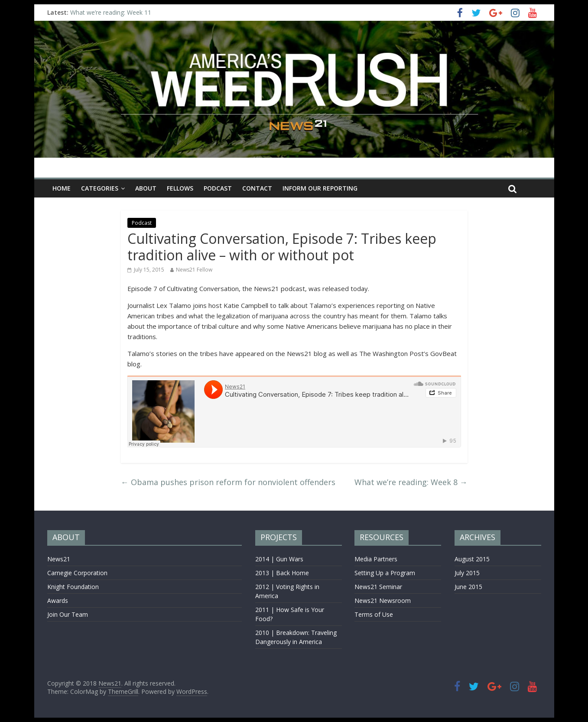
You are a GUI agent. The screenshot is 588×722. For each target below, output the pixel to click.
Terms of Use (374, 614)
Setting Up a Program (385, 573)
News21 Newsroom (383, 601)
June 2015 (468, 587)
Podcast (218, 188)
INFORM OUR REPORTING (320, 188)
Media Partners (376, 559)
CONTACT (257, 188)
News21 (59, 559)
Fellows (180, 188)
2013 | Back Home (282, 573)
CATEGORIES (100, 188)
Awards (58, 601)
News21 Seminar (378, 587)
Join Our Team (68, 614)
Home (62, 188)
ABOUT (146, 188)
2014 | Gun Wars (279, 559)
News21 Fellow (194, 270)
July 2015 (467, 573)
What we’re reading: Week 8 (411, 482)
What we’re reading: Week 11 (111, 12)
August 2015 (472, 559)
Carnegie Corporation (77, 573)
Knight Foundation (73, 587)
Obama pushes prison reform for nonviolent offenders (228, 482)
